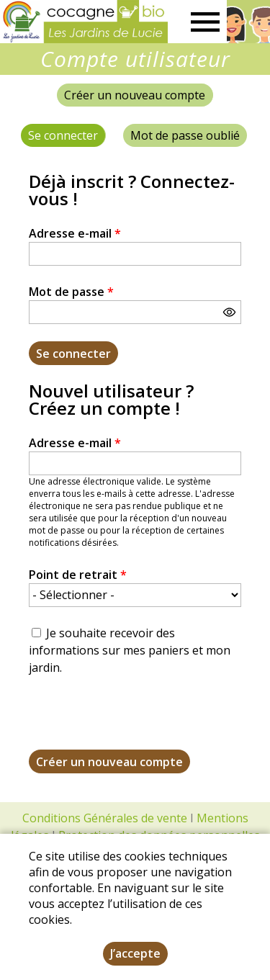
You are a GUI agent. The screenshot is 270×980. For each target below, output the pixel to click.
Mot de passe (71, 292)
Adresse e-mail (75, 233)
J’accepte (135, 953)
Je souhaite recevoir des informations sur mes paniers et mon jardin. (130, 650)
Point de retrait (78, 575)
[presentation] (138, 721)
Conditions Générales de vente (105, 818)
